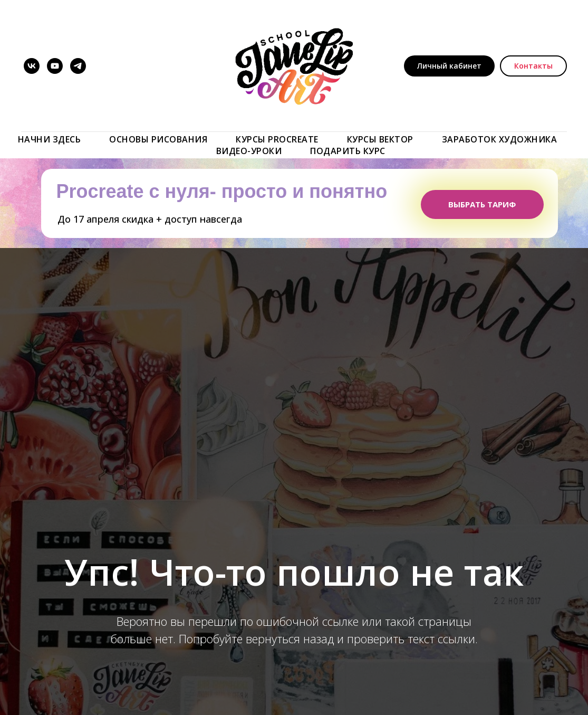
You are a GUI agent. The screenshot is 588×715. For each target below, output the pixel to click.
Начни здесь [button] (50, 139)
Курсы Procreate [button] (277, 139)
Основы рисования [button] (158, 139)
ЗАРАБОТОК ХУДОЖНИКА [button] (500, 139)
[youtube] (55, 66)
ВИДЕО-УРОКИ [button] (249, 151)
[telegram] (78, 66)
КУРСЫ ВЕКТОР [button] (380, 139)
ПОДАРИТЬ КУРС (348, 151)
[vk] (32, 66)
